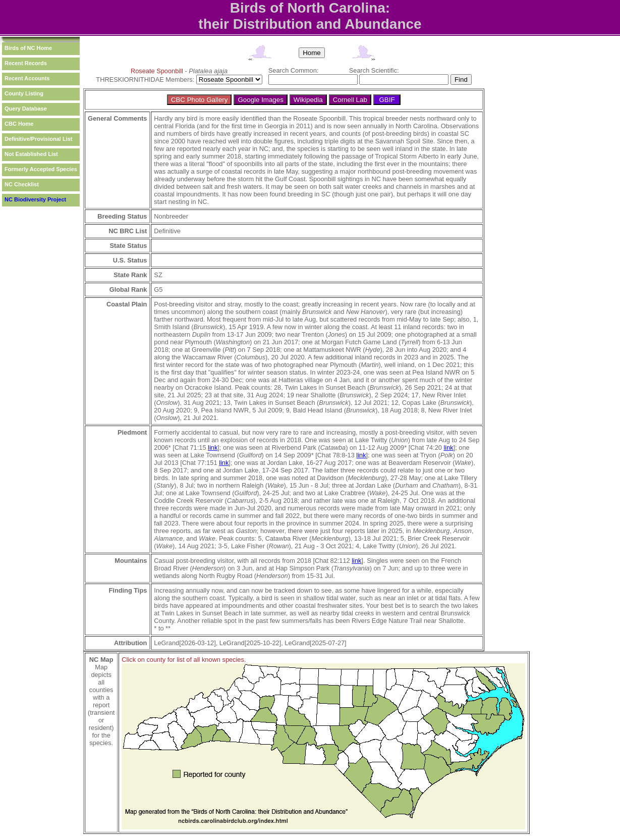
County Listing (24, 93)
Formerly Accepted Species (41, 169)
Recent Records (26, 63)
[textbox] (313, 80)
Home (312, 53)
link (213, 448)
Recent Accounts (27, 78)
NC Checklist (22, 184)
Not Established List (31, 154)
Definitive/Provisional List (38, 139)
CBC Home (19, 124)
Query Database (26, 109)
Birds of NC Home (28, 48)
